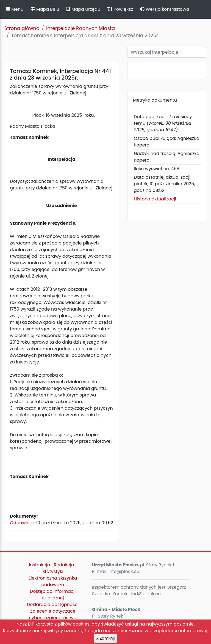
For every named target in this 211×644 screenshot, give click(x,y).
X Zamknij (106, 638)
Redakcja (64, 565)
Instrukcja (39, 565)
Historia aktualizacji (155, 199)
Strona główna (22, 28)
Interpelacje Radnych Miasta (80, 28)
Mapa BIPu (45, 9)
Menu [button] (15, 9)
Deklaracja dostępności (53, 604)
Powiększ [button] (120, 9)
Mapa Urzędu (83, 9)
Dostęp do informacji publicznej (53, 595)
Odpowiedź (22, 523)
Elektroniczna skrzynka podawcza (53, 581)
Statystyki (53, 571)
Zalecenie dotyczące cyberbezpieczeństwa (53, 614)
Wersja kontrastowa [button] (165, 9)
